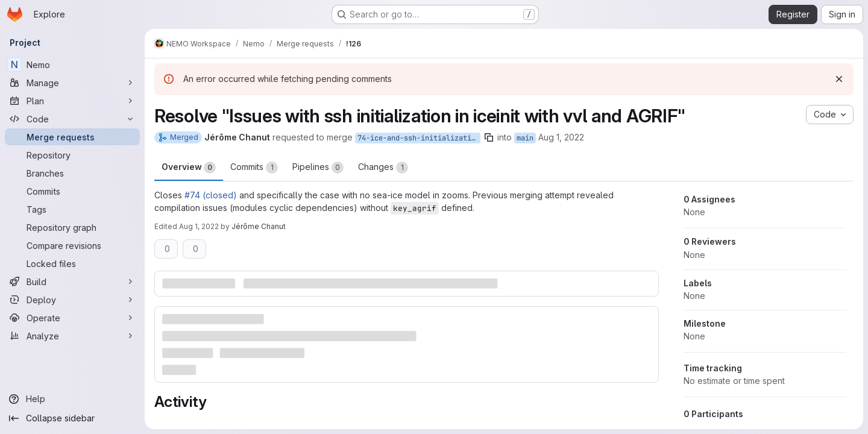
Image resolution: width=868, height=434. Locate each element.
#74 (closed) (211, 195)
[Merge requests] (72, 137)
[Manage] (72, 83)
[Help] (72, 399)
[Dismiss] (839, 79)
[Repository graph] (72, 227)
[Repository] (72, 155)
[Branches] (72, 173)
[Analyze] (72, 336)
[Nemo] (72, 64)
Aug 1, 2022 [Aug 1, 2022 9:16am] (199, 226)
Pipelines (318, 168)
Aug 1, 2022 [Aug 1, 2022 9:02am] (561, 137)
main (525, 138)
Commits (254, 168)
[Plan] (72, 101)
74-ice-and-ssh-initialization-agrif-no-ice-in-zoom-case (419, 138)
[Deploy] (72, 300)
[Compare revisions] (72, 245)
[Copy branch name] (489, 137)
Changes (383, 168)
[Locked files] (72, 263)
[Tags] (72, 209)
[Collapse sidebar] (72, 418)
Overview (189, 168)
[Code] (72, 119)
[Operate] (72, 318)
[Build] (72, 281)
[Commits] (72, 191)
